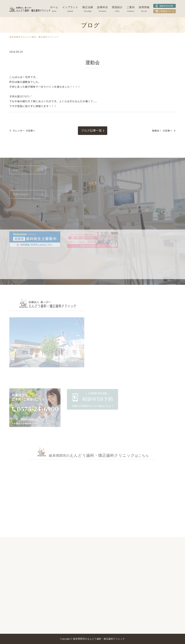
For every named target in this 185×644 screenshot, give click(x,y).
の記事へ (24, 131)
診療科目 (103, 7)
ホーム (54, 7)
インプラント (70, 7)
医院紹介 (117, 7)
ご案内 (131, 7)
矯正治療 (88, 7)
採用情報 (144, 7)
